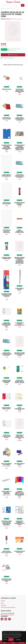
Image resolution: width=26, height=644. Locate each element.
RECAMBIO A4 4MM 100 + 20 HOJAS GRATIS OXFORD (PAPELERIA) (7, 523)
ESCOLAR (9, 19)
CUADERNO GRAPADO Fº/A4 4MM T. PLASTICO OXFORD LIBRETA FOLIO (20, 494)
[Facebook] (2, 619)
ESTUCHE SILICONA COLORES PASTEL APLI (7, 580)
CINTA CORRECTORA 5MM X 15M (19, 409)
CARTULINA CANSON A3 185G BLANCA (6, 436)
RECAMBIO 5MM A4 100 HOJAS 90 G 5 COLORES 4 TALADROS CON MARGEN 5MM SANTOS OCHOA (20, 260)
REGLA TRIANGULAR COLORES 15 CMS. (19, 231)
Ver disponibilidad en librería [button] (8, 58)
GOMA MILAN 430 (7, 89)
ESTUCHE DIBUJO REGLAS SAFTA (6, 408)
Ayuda (2, 603)
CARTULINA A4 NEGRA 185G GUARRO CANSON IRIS (20, 437)
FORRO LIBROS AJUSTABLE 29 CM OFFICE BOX (19, 119)
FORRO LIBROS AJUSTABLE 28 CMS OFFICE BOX (6, 354)
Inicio (2, 9)
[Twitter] (6, 619)
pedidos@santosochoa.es (8, 615)
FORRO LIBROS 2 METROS (19, 289)
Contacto (3, 601)
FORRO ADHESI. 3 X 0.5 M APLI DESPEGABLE (7, 493)
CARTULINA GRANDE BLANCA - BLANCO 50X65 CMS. (6, 324)
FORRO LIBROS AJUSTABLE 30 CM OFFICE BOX (20, 176)
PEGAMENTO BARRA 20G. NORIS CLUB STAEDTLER (6, 295)
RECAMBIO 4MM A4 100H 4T (19, 464)
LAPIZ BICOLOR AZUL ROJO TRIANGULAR (7, 231)
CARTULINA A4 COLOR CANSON (7, 118)
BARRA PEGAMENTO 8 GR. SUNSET (6, 464)
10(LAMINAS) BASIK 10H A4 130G (20, 552)
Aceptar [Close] (11, 640)
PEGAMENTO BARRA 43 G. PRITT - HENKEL (20, 204)
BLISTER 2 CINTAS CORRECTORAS (6, 258)
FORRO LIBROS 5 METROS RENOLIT (7, 175)
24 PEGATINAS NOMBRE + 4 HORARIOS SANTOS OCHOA (20, 523)
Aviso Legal (3, 605)
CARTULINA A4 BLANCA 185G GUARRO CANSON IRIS (20, 91)
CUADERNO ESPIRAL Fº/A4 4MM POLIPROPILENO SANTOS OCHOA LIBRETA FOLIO (20, 147)
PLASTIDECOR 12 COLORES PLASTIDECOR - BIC (20, 324)
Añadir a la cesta (13, 55)
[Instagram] (10, 619)
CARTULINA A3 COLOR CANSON (7, 203)
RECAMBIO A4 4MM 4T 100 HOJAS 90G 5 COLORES (19, 354)
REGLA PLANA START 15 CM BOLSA (6, 552)
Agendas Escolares (17, 19)
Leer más (18, 639)
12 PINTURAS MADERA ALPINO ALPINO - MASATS (20, 381)
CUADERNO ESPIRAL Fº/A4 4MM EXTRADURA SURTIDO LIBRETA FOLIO (6, 147)
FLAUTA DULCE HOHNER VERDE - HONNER (6, 381)
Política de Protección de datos (8, 607)
